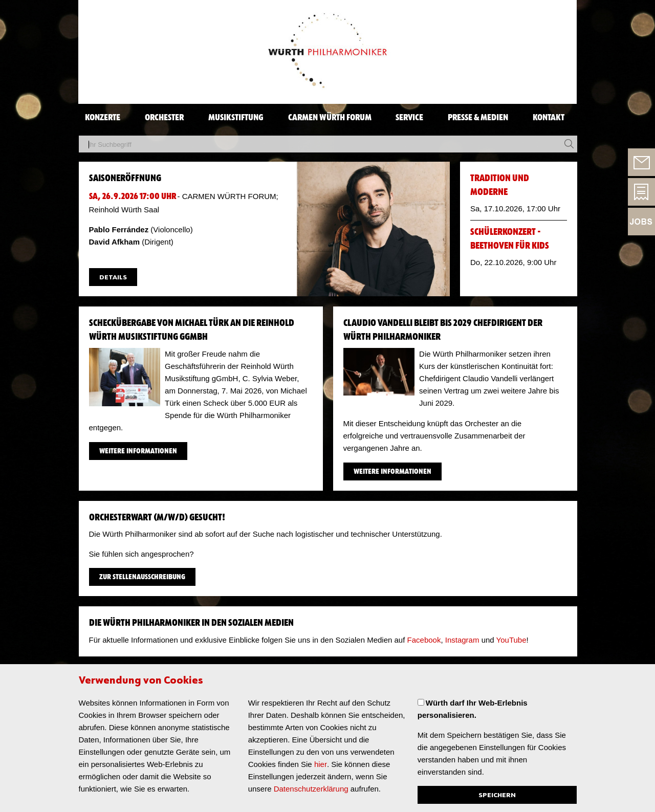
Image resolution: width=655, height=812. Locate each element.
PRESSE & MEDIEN (478, 118)
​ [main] (328, 450)
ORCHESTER (164, 118)
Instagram (461, 640)
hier (321, 764)
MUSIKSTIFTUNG (236, 118)
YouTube (510, 640)
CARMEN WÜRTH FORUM (330, 118)
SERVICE (409, 118)
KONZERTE (103, 118)
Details (113, 278)
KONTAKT (549, 118)
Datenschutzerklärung (311, 789)
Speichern (497, 795)
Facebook (424, 640)
